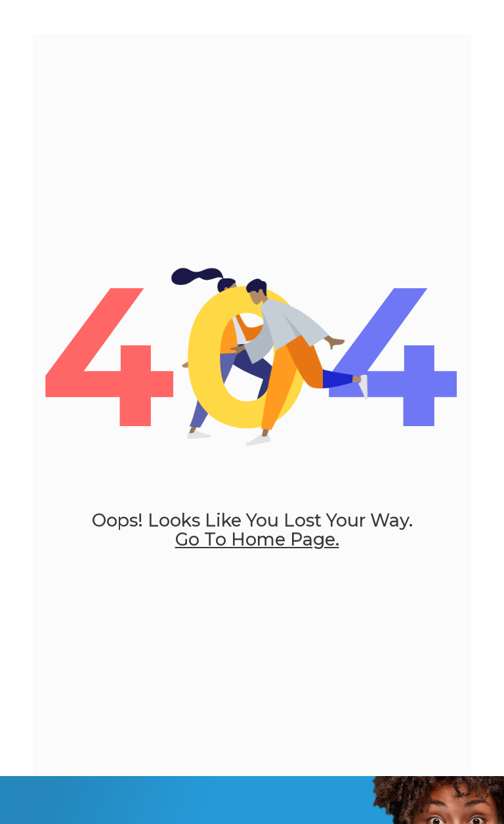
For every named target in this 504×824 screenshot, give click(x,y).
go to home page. (257, 539)
